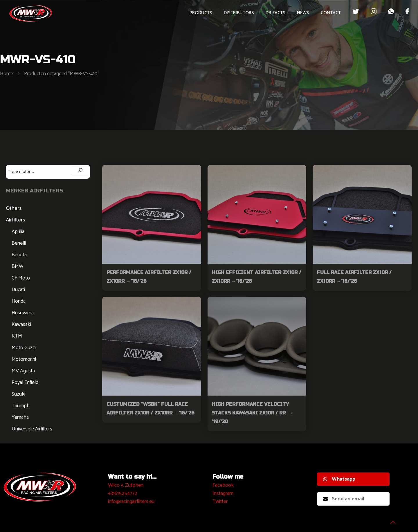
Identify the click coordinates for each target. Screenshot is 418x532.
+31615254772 (122, 493)
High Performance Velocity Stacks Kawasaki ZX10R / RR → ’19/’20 (253, 413)
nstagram (224, 493)
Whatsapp (339, 479)
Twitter (220, 502)
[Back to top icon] (390, 520)
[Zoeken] (80, 171)
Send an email (344, 499)
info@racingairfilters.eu (131, 502)
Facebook (223, 485)
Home (7, 74)
